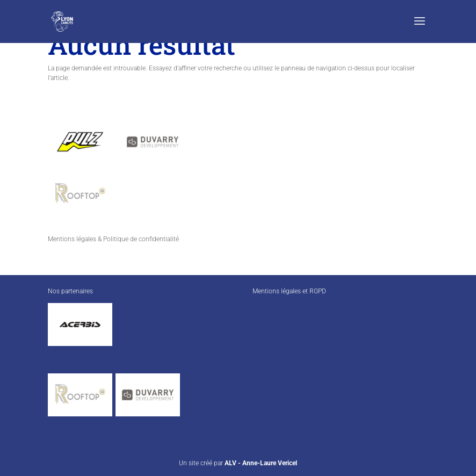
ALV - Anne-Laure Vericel (261, 463)
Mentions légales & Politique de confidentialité (113, 239)
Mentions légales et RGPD (289, 291)
